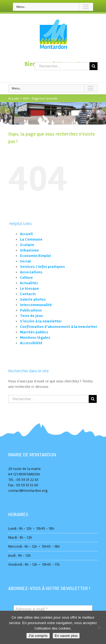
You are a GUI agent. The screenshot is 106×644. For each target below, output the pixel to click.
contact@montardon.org (28, 491)
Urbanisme (29, 250)
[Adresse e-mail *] (53, 609)
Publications (31, 310)
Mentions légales (35, 338)
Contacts (28, 294)
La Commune (31, 239)
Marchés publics (34, 332)
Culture (26, 278)
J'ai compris (38, 636)
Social (25, 261)
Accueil (26, 234)
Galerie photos (33, 299)
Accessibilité (31, 343)
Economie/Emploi (35, 256)
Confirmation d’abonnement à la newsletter (59, 327)
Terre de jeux (31, 316)
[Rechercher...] (62, 66)
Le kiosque (29, 288)
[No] (99, 627)
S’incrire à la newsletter (41, 321)
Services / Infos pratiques (42, 267)
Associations (31, 272)
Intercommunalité (36, 305)
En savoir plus (66, 636)
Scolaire (27, 245)
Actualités (29, 283)
